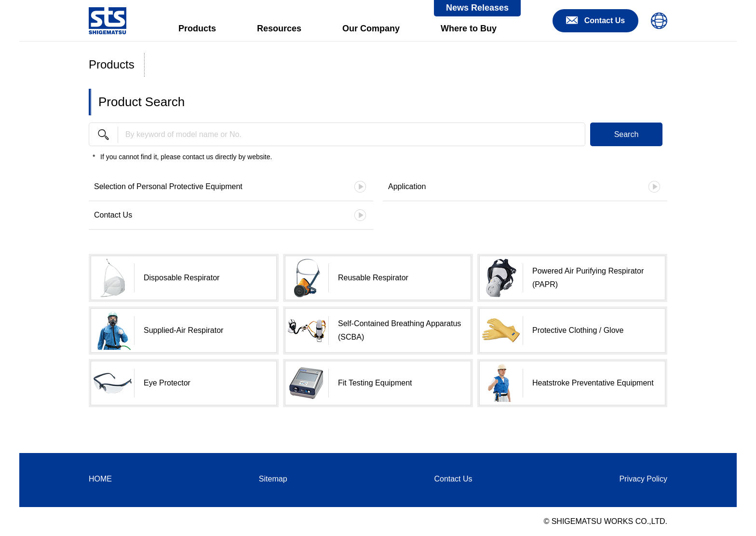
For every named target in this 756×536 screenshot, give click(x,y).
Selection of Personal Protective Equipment (168, 186)
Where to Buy (469, 28)
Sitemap (273, 479)
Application (407, 186)
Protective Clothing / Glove (578, 330)
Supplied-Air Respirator (183, 330)
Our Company (371, 28)
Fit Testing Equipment (375, 383)
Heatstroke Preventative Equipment (593, 383)
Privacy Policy (643, 479)
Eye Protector (167, 383)
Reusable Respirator (373, 278)
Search (627, 134)
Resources (279, 28)
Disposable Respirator (182, 278)
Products (197, 28)
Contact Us (113, 215)
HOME (100, 479)
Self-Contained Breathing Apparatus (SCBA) (399, 330)
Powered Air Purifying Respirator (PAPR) (588, 278)
